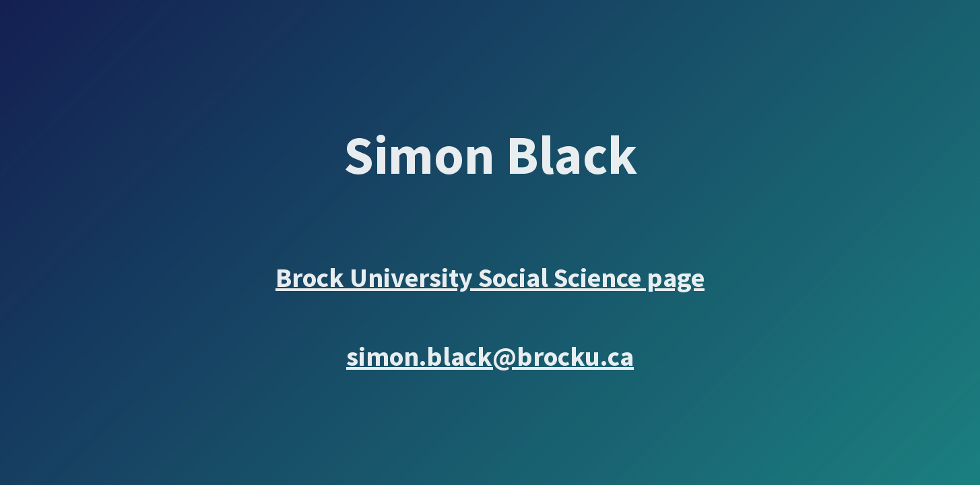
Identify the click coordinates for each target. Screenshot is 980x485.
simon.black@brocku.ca (490, 356)
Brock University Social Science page (490, 278)
